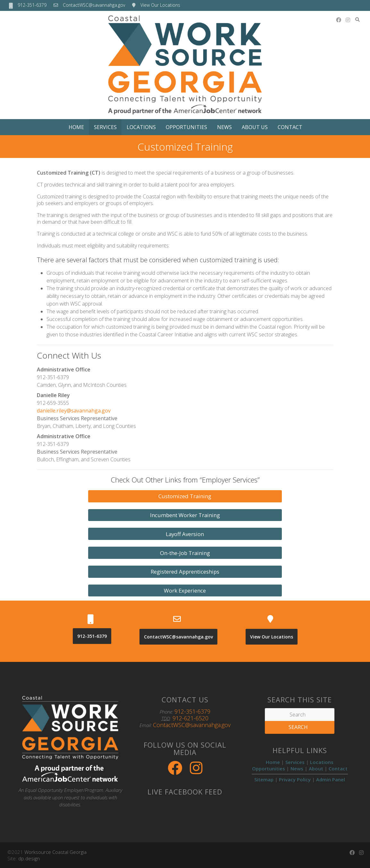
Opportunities (186, 127)
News (224, 127)
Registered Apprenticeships (185, 572)
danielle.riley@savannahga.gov (74, 411)
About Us (255, 127)
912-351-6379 (32, 5)
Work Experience (185, 590)
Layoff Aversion (185, 534)
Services (105, 127)
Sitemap (264, 779)
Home (76, 127)
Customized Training (185, 496)
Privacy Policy (295, 779)
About (316, 768)
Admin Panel (331, 779)
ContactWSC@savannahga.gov (94, 5)
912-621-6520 (190, 718)
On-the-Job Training (185, 553)
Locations (141, 127)
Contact (290, 127)
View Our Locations (160, 5)
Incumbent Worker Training (185, 515)
